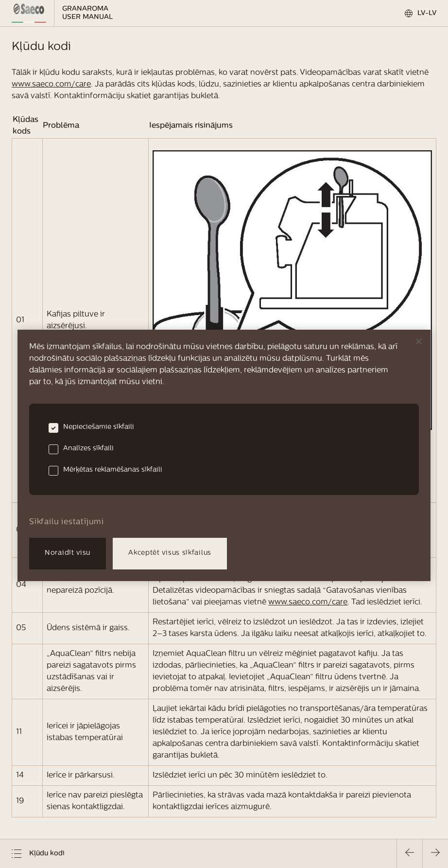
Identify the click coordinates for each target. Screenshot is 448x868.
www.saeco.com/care (51, 85)
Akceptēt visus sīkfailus (170, 553)
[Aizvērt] (419, 341)
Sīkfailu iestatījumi (67, 522)
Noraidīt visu (68, 553)
